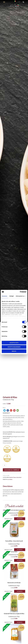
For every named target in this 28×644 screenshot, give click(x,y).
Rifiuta (14, 351)
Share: (4, 408)
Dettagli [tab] (11, 296)
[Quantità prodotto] (5, 465)
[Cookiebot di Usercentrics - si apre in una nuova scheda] (20, 292)
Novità (11, 477)
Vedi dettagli (8, 519)
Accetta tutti (14, 343)
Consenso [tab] (4, 296)
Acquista (20, 519)
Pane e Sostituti (17, 477)
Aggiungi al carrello (12, 470)
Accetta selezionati (14, 347)
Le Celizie (10, 479)
